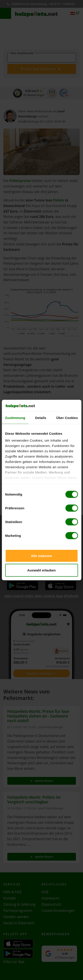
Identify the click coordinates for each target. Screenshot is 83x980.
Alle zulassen (41, 556)
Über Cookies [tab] (67, 418)
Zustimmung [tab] (15, 418)
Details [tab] (41, 418)
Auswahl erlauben (41, 570)
